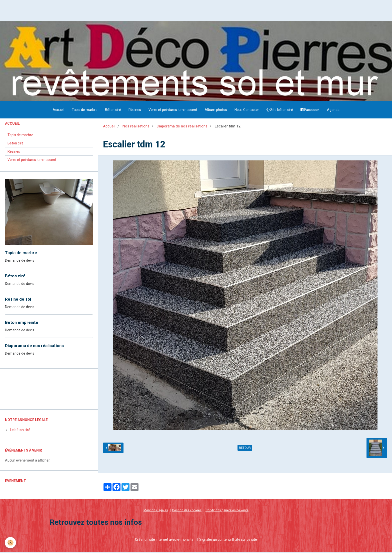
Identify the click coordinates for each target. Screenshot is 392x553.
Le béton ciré (20, 431)
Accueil (58, 111)
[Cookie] (11, 543)
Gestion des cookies (187, 511)
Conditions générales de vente (227, 511)
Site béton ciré (280, 111)
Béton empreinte (22, 324)
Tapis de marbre (85, 111)
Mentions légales (156, 511)
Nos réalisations (136, 127)
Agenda (333, 111)
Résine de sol (18, 300)
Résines (135, 111)
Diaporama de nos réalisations (182, 127)
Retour (245, 449)
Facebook (310, 111)
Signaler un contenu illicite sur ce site (228, 541)
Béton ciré (113, 111)
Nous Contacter (247, 111)
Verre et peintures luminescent (173, 111)
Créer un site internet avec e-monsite (164, 541)
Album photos (216, 111)
